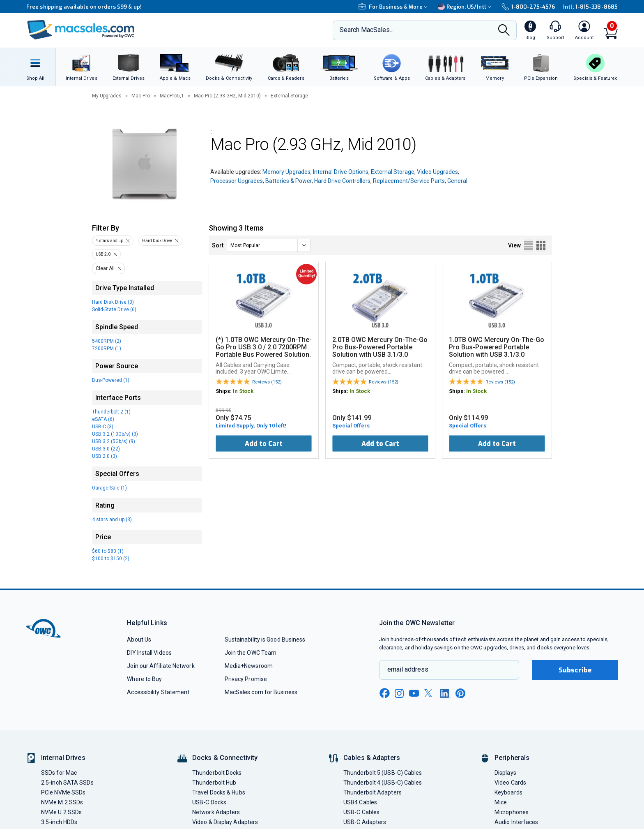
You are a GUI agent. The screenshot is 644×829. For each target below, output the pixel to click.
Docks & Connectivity (225, 758)
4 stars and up (109, 241)
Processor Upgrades (237, 181)
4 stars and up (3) (112, 520)
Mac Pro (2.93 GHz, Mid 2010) (227, 96)
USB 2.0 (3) (105, 456)
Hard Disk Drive (157, 241)
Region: (466, 7)
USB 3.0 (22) (106, 449)
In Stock (243, 391)
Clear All (105, 268)
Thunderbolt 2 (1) (111, 412)
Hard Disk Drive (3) (113, 302)
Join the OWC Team (251, 653)
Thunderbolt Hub (214, 783)
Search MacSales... (367, 30)
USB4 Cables (360, 802)
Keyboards (508, 792)
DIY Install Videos (149, 653)
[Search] (504, 31)
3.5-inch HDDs (59, 822)
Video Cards (510, 783)
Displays (505, 773)
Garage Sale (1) (109, 488)
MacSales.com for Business (261, 692)
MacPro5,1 (172, 96)
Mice (501, 802)
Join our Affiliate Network (161, 666)
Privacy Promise (246, 679)
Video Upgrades (437, 172)
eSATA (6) (103, 419)
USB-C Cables (361, 812)
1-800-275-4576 (528, 7)
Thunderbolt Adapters (373, 792)
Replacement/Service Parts (409, 181)
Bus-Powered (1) (111, 380)
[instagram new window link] (399, 693)
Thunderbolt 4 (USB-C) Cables (383, 783)
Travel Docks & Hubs (219, 792)
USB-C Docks (209, 802)
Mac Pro (141, 96)
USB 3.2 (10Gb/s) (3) (115, 434)
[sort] (269, 245)
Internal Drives (63, 758)
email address (408, 669)
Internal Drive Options (341, 172)
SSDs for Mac (59, 773)
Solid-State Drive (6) (114, 309)
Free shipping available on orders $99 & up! (84, 7)
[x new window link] (430, 693)
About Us (139, 640)
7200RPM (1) (107, 349)
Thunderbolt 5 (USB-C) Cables (383, 773)
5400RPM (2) (107, 341)
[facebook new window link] (384, 693)
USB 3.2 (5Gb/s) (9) (114, 441)
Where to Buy (144, 679)
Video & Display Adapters (225, 822)
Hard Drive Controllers (342, 181)
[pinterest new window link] (460, 693)
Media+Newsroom (249, 666)
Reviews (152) (267, 382)
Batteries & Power (289, 181)
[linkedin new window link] (445, 693)
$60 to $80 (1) (108, 551)
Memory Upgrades (286, 172)
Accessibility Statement (158, 692)
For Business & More (394, 7)
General (457, 181)
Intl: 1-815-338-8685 (590, 7)
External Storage (393, 172)
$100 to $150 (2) (111, 559)
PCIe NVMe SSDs (63, 792)
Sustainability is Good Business (265, 640)
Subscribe (575, 670)
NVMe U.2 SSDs (61, 812)
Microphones (512, 812)
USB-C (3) (103, 427)
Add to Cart (264, 444)
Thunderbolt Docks (217, 773)
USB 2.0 (103, 254)
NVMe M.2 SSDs (62, 802)
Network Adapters (216, 812)
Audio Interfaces (516, 822)
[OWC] (81, 31)
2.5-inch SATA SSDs (67, 783)
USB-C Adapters (365, 822)
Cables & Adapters (372, 758)
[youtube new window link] (414, 693)
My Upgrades (107, 96)
